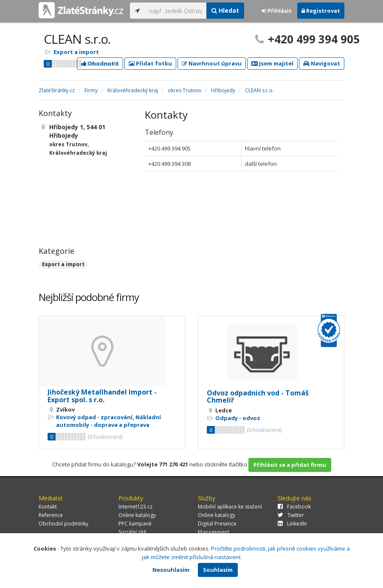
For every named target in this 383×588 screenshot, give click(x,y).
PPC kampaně (135, 524)
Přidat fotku (150, 63)
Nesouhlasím (171, 570)
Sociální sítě (132, 532)
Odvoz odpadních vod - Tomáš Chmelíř (258, 397)
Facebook (294, 507)
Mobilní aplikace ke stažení (230, 507)
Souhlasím (218, 570)
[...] (176, 11)
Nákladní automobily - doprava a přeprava (108, 421)
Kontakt (48, 507)
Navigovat (322, 63)
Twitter (291, 515)
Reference (51, 515)
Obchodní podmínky (63, 524)
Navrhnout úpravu (212, 63)
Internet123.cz (135, 507)
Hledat (225, 10)
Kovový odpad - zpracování (94, 417)
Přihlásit (277, 11)
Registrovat (321, 11)
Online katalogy (137, 515)
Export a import (76, 52)
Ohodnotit (100, 63)
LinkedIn (292, 524)
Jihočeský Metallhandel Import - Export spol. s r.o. (102, 396)
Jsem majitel (272, 63)
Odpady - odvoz (238, 418)
